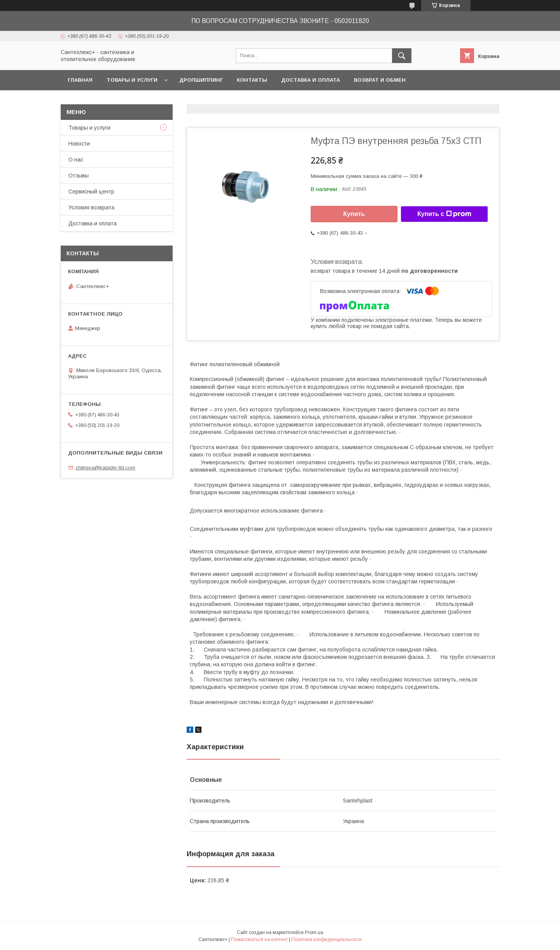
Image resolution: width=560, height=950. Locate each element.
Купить (354, 214)
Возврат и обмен (380, 80)
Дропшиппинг (201, 80)
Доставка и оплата (311, 80)
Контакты (252, 80)
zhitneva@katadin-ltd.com (105, 468)
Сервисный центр (91, 191)
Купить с (444, 214)
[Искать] (402, 56)
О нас (76, 160)
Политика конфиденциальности (326, 939)
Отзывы (79, 176)
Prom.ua (314, 932)
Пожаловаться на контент (259, 939)
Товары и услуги (132, 80)
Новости (79, 144)
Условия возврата (91, 207)
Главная (80, 80)
